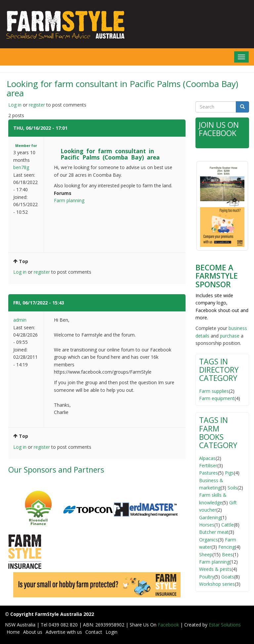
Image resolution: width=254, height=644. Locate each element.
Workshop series (217, 584)
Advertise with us (64, 632)
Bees (227, 554)
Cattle (228, 525)
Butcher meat (214, 532)
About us (33, 632)
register (37, 105)
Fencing (227, 547)
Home (13, 632)
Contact (94, 632)
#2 (68, 303)
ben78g (21, 167)
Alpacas (207, 458)
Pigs (229, 473)
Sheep (206, 554)
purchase (230, 336)
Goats (228, 577)
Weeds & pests (215, 569)
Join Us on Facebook (219, 129)
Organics (209, 540)
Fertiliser (208, 465)
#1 (72, 128)
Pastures (209, 473)
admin (20, 320)
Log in (15, 105)
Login (111, 632)
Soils (233, 488)
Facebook (169, 625)
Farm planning (69, 200)
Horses (207, 525)
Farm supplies (214, 391)
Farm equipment (217, 398)
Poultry (207, 577)
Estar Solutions (225, 625)
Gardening (210, 517)
